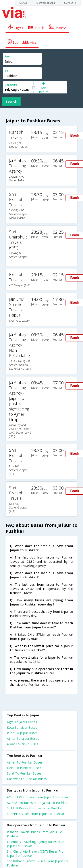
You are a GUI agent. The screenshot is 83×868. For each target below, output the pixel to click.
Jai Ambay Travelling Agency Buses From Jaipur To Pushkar (36, 844)
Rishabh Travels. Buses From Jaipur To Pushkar (35, 834)
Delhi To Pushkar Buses (24, 768)
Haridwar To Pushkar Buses (27, 779)
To (6, 71)
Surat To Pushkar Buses (24, 773)
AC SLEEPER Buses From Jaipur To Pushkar (38, 797)
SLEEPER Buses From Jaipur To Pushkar (36, 814)
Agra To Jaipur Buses (22, 722)
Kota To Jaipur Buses (22, 727)
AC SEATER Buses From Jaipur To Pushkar (37, 803)
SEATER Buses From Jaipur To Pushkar (35, 808)
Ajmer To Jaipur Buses (23, 739)
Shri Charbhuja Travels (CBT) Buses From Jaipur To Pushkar (37, 853)
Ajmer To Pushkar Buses (25, 762)
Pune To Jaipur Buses (22, 733)
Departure (11, 85)
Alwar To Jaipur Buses (23, 744)
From (8, 57)
